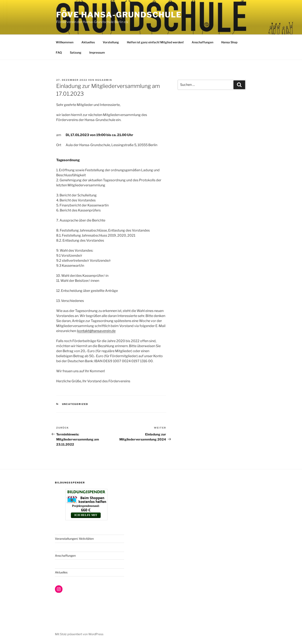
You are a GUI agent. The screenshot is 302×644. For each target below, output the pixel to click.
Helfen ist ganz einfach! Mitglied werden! (155, 42)
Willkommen (65, 42)
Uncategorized (75, 404)
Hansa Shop (229, 42)
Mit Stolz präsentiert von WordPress (79, 634)
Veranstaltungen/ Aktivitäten (74, 539)
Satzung (76, 52)
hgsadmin (104, 80)
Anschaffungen (202, 42)
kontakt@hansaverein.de (96, 331)
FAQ (59, 52)
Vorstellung (111, 42)
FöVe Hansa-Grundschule (119, 15)
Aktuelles (88, 42)
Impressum (97, 52)
